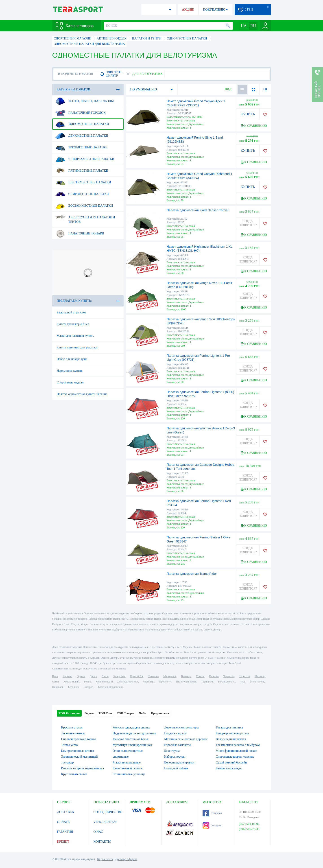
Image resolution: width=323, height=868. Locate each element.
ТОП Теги (105, 713)
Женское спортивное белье (131, 739)
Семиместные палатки (82, 194)
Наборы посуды (175, 757)
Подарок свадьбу (175, 733)
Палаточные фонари (80, 234)
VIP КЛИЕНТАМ (105, 822)
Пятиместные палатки (82, 171)
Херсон (200, 676)
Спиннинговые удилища (129, 774)
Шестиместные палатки (83, 182)
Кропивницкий (104, 682)
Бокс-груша (172, 751)
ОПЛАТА (64, 822)
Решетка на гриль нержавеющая (83, 768)
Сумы (56, 682)
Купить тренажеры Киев (73, 324)
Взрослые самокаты (177, 745)
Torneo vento (70, 745)
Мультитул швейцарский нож (132, 745)
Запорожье (119, 676)
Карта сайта (105, 859)
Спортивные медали (70, 382)
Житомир (260, 676)
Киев (55, 676)
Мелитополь (257, 682)
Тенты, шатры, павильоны (85, 101)
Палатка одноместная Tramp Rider (192, 574)
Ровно (87, 682)
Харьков (67, 676)
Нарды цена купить (70, 371)
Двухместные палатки (82, 136)
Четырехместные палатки (85, 159)
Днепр (93, 676)
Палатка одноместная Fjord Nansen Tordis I (198, 210)
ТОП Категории (69, 713)
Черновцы (149, 682)
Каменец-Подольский (110, 687)
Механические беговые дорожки (186, 739)
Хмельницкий (71, 682)
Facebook (212, 813)
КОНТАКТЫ (102, 842)
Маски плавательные (127, 762)
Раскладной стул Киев (72, 312)
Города (89, 713)
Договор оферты (126, 859)
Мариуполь (170, 676)
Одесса (81, 676)
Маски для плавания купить (75, 336)
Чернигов (229, 676)
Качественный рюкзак (127, 768)
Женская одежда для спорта (131, 727)
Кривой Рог (136, 676)
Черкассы (244, 676)
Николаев (153, 676)
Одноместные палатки (82, 124)
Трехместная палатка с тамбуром (238, 745)
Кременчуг (165, 682)
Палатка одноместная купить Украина (82, 394)
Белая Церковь (227, 682)
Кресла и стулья (72, 727)
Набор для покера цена (72, 359)
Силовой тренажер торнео (79, 739)
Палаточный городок (80, 113)
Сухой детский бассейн (231, 762)
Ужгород (88, 687)
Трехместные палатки (81, 147)
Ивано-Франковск (186, 682)
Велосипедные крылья (179, 762)
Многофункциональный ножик (237, 751)
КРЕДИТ (63, 842)
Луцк (242, 682)
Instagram (212, 825)
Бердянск (73, 687)
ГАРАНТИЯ (65, 832)
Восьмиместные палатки (84, 206)
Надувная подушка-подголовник (134, 733)
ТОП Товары (125, 713)
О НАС (98, 832)
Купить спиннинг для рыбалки (77, 347)
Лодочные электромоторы (181, 727)
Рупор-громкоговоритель (232, 733)
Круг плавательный (74, 774)
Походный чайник (176, 768)
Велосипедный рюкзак (231, 739)
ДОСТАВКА (66, 812)
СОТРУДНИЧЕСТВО (108, 812)
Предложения (160, 713)
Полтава (214, 676)
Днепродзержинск (128, 682)
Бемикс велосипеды (229, 768)
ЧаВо (143, 713)
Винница (186, 676)
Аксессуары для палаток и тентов (85, 218)
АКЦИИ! (188, 10)
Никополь (58, 687)
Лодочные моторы (73, 733)
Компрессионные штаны (78, 751)
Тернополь (207, 682)
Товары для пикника (229, 727)
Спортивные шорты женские (235, 757)
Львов (105, 676)
